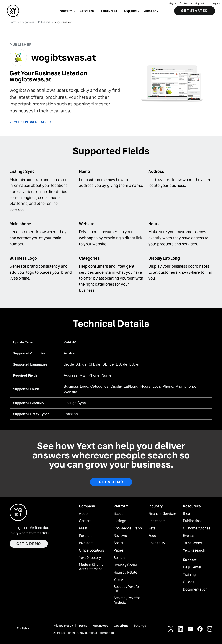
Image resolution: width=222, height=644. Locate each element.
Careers (85, 521)
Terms (83, 626)
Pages (118, 550)
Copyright (121, 626)
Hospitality (157, 543)
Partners (86, 536)
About (84, 514)
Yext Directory (90, 558)
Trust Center (193, 543)
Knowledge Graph (128, 528)
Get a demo (29, 544)
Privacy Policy (63, 626)
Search (119, 558)
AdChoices (101, 626)
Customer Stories (197, 528)
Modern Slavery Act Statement (91, 567)
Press (83, 528)
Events (188, 536)
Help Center (192, 567)
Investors (86, 543)
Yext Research (194, 550)
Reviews (120, 536)
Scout (118, 514)
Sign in (173, 3)
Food (152, 536)
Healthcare (157, 521)
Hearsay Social (125, 565)
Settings (140, 626)
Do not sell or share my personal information (83, 633)
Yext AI (119, 580)
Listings (120, 521)
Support (200, 3)
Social (118, 543)
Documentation (195, 589)
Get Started (195, 11)
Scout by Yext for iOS (127, 589)
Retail (153, 528)
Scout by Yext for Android (127, 600)
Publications (193, 521)
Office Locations (92, 550)
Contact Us (186, 3)
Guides (189, 582)
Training (189, 575)
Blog (187, 514)
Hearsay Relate (125, 573)
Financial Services (162, 514)
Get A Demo (111, 482)
